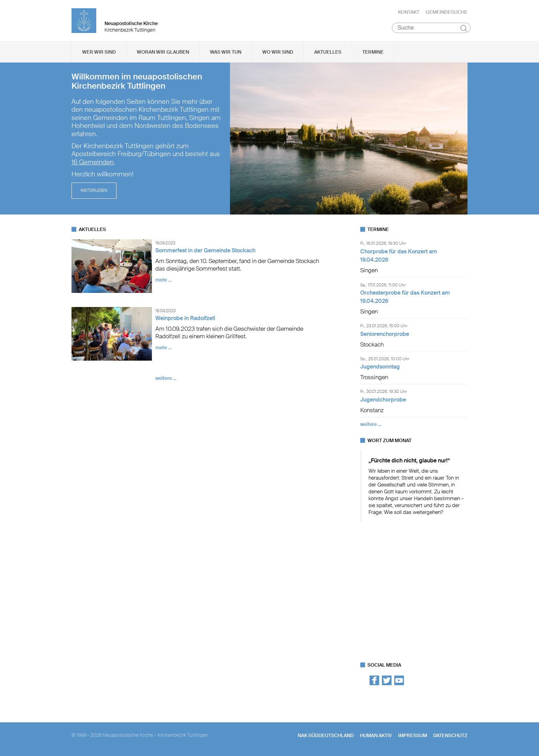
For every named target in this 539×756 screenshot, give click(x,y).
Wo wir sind (278, 52)
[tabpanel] (269, 139)
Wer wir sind (99, 52)
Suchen (464, 28)
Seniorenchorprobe (385, 334)
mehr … (163, 280)
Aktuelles (328, 52)
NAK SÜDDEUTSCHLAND (326, 735)
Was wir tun (226, 52)
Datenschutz (450, 735)
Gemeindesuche (447, 12)
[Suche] (431, 28)
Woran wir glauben (163, 52)
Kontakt (409, 12)
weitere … (166, 378)
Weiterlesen (94, 190)
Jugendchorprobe (383, 400)
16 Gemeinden (93, 162)
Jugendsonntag (380, 367)
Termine (373, 52)
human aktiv (376, 735)
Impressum (412, 735)
